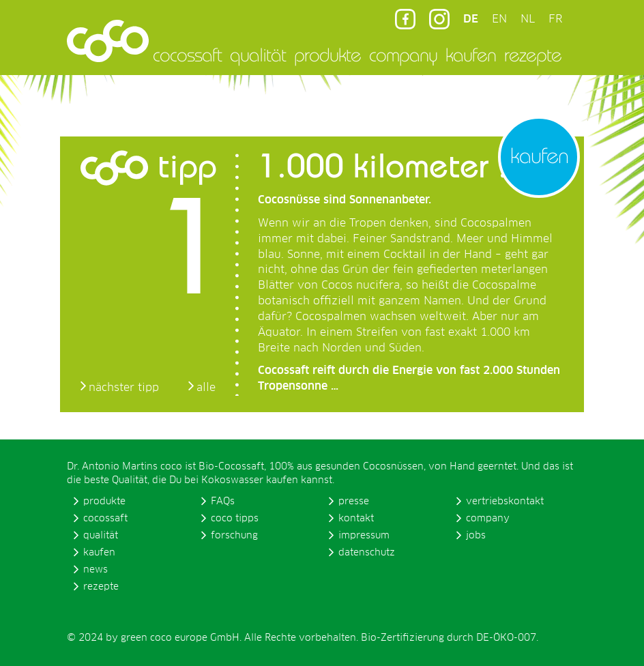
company (403, 55)
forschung (234, 536)
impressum (364, 536)
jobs (476, 536)
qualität (258, 55)
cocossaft (187, 55)
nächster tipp (124, 388)
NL (528, 19)
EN (499, 19)
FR (555, 19)
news (96, 570)
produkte (327, 55)
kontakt (356, 519)
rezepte (533, 55)
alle (206, 388)
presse (354, 502)
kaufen (471, 55)
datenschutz (367, 553)
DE (471, 19)
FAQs (223, 502)
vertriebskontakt (505, 502)
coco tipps (235, 519)
